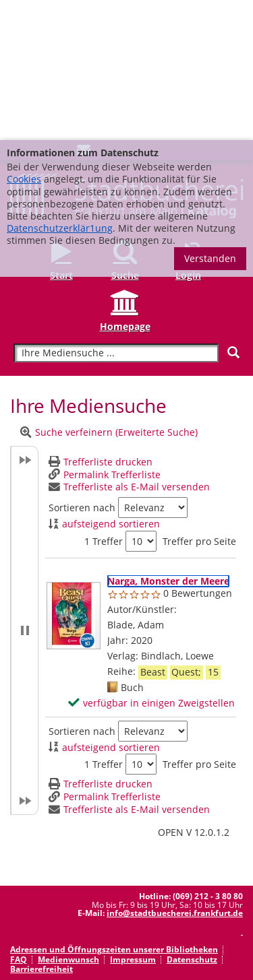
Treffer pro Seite (199, 401)
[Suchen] (233, 213)
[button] (24, 490)
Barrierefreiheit (41, 829)
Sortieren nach (82, 368)
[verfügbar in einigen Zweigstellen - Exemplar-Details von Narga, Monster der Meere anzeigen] (151, 563)
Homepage (125, 186)
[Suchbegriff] (116, 213)
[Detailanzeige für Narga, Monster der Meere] (168, 441)
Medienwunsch (68, 819)
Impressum (133, 819)
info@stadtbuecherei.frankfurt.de (175, 773)
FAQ (19, 819)
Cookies (24, 39)
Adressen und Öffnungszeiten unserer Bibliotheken (114, 809)
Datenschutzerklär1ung (60, 88)
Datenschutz (192, 819)
